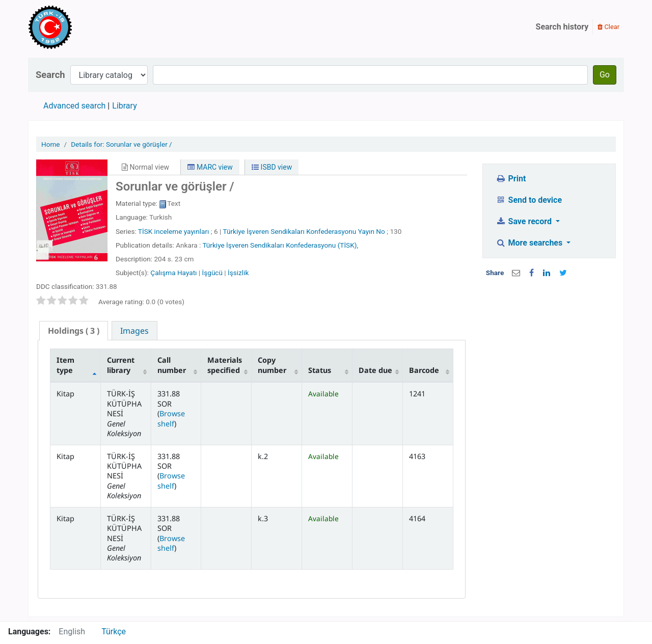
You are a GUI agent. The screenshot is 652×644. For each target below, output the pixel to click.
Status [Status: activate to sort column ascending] (320, 370)
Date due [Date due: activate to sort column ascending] (375, 370)
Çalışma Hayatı (173, 273)
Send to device (529, 200)
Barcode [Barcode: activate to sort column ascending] (424, 370)
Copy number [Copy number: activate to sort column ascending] (272, 365)
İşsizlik (238, 273)
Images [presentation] (134, 331)
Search (50, 75)
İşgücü (212, 273)
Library (124, 106)
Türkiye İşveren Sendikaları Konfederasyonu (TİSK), (280, 245)
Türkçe (114, 632)
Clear (608, 27)
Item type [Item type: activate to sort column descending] (65, 365)
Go (605, 75)
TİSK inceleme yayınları (174, 231)
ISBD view (272, 167)
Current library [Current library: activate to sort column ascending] (121, 365)
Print (511, 179)
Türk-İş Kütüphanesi (79, 27)
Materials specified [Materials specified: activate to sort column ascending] (225, 365)
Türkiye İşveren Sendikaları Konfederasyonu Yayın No (304, 231)
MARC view (210, 167)
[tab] (74, 331)
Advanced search (74, 106)
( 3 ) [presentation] (74, 331)
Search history (562, 27)
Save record (525, 221)
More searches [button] (530, 243)
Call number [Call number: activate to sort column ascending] (172, 365)
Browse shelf (171, 418)
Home (51, 144)
